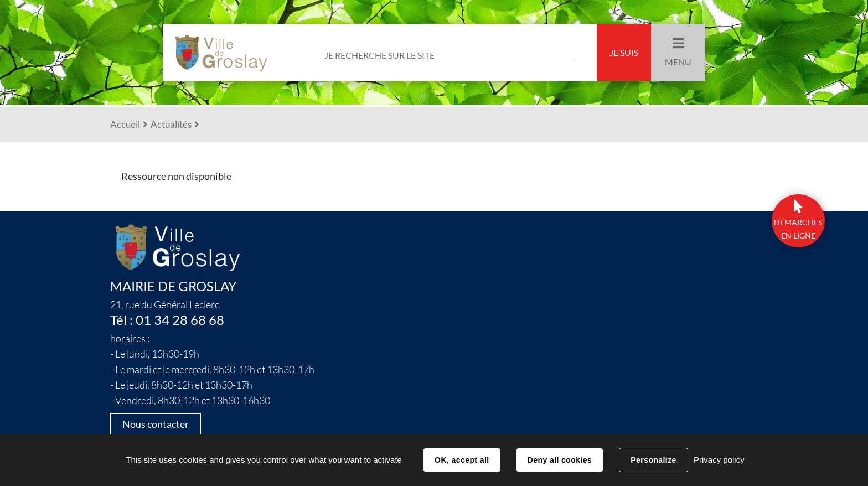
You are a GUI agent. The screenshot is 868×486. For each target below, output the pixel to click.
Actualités (171, 124)
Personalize (653, 460)
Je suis (624, 53)
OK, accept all (462, 460)
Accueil (125, 124)
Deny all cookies (560, 460)
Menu (678, 62)
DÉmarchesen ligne (798, 229)
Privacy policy (719, 460)
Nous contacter (156, 424)
